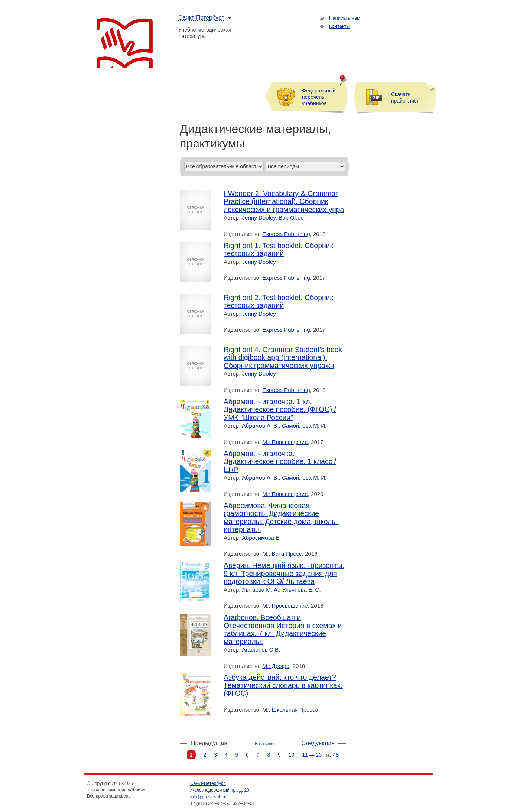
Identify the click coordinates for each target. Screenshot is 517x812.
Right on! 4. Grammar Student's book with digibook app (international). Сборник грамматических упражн (283, 358)
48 (336, 755)
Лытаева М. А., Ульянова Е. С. (282, 590)
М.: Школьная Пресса (290, 710)
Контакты (339, 26)
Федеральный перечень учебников (319, 97)
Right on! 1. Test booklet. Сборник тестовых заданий (278, 250)
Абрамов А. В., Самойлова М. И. (284, 426)
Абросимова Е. (262, 538)
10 (292, 755)
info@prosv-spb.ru (208, 797)
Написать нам (345, 18)
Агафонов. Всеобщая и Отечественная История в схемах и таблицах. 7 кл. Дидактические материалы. (283, 630)
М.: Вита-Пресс (282, 554)
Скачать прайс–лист (405, 98)
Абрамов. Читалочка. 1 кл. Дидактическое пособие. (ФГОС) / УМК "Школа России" (280, 410)
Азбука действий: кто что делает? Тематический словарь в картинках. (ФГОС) (283, 685)
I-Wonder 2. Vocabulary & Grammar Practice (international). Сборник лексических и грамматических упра (284, 202)
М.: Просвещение (285, 442)
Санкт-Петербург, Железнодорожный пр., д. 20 (220, 787)
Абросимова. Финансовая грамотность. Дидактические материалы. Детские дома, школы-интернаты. (282, 518)
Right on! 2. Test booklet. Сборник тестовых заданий (278, 302)
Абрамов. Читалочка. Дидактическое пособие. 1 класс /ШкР (280, 462)
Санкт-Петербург (201, 18)
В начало (264, 744)
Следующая (318, 743)
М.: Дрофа (276, 666)
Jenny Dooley (259, 262)
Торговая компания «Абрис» (125, 43)
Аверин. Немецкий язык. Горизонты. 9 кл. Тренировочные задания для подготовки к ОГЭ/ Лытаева (284, 574)
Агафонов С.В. (261, 649)
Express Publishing (286, 234)
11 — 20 (312, 755)
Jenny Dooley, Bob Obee (273, 217)
